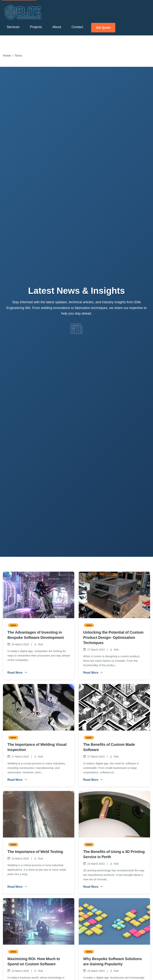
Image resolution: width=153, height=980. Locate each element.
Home (7, 54)
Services (13, 26)
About (57, 26)
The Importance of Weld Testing (35, 850)
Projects (36, 26)
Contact (77, 26)
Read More (16, 671)
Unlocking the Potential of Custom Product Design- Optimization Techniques (113, 636)
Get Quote (104, 26)
